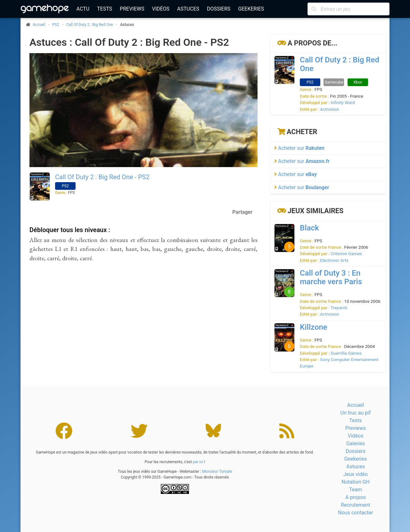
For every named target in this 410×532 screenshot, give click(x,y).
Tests (105, 9)
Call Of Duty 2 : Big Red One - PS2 (102, 177)
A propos (356, 497)
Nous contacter (355, 513)
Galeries (356, 443)
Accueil (356, 405)
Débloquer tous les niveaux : (70, 230)
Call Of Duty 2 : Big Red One (90, 25)
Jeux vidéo (356, 474)
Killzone (314, 327)
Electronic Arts (334, 260)
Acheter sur (299, 148)
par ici (198, 462)
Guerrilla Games (346, 353)
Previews (132, 9)
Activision (329, 109)
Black (309, 228)
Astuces (188, 9)
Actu (83, 9)
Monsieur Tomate (217, 472)
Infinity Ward (343, 102)
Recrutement (355, 505)
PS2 (56, 25)
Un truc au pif (356, 413)
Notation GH (356, 482)
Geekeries (251, 9)
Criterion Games (346, 254)
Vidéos (161, 9)
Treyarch (339, 308)
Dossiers (219, 9)
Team (356, 490)
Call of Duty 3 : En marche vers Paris (331, 277)
